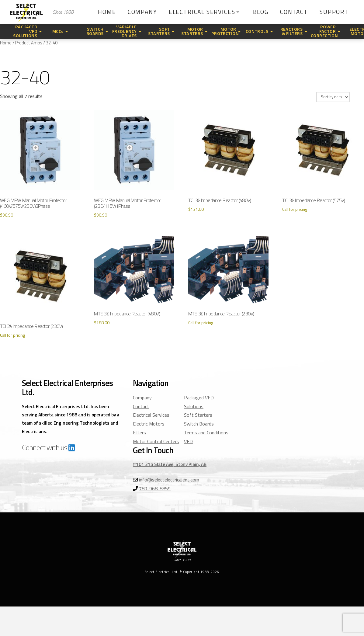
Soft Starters (198, 415)
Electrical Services (151, 415)
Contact (141, 406)
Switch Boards (199, 424)
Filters (139, 433)
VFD (188, 441)
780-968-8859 (155, 488)
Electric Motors (149, 424)
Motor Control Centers (156, 441)
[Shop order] (333, 97)
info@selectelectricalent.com (169, 480)
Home (6, 43)
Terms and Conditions (206, 433)
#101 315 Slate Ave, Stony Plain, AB (170, 464)
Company (142, 398)
